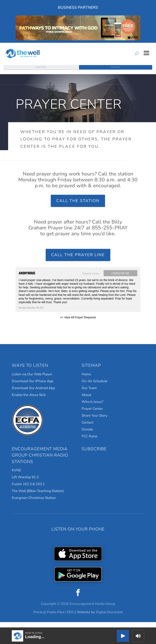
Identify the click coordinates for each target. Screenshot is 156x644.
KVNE (16, 476)
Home (86, 380)
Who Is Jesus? (93, 407)
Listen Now (116, 69)
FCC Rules (90, 442)
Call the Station (78, 206)
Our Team (89, 394)
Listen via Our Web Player (32, 380)
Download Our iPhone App (33, 387)
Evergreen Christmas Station (34, 503)
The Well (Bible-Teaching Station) (38, 497)
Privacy (39, 618)
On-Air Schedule (95, 387)
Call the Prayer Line (78, 260)
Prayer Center (92, 414)
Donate (87, 435)
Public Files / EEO (60, 618)
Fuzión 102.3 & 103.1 (28, 490)
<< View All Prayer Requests (78, 323)
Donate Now (41, 69)
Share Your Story (95, 421)
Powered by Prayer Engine (31, 329)
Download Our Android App (33, 394)
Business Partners (78, 7)
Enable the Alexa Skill (29, 401)
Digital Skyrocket (109, 618)
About (86, 401)
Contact (88, 428)
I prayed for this (120, 279)
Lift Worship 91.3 (25, 483)
